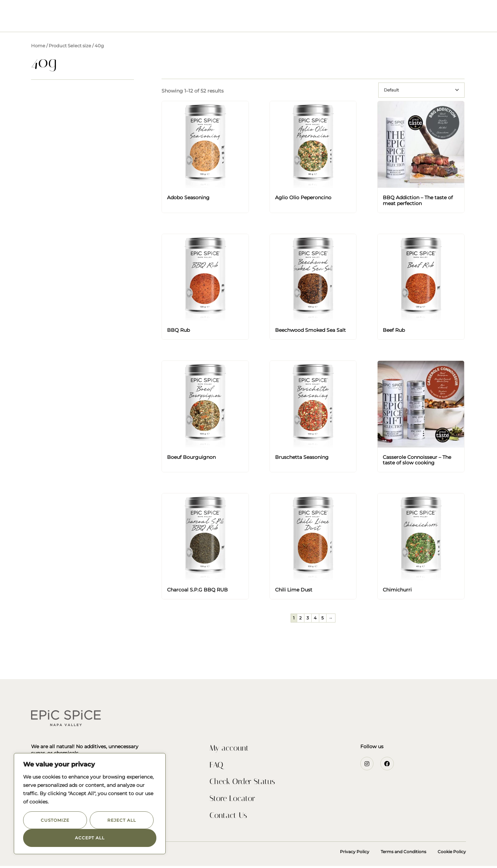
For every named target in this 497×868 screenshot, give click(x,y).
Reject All (121, 820)
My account (230, 749)
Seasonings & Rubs (173, 21)
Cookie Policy (452, 854)
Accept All (90, 838)
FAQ (217, 766)
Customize (55, 820)
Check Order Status (243, 783)
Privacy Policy (355, 854)
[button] (20, 14)
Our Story (222, 21)
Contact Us (332, 21)
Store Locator (233, 800)
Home (38, 46)
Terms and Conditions (403, 854)
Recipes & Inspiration (276, 21)
